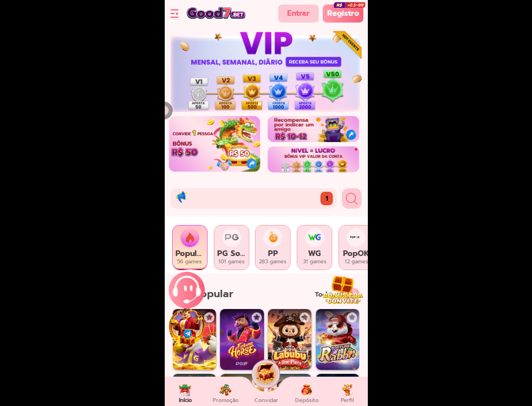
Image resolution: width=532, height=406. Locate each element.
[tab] (190, 248)
